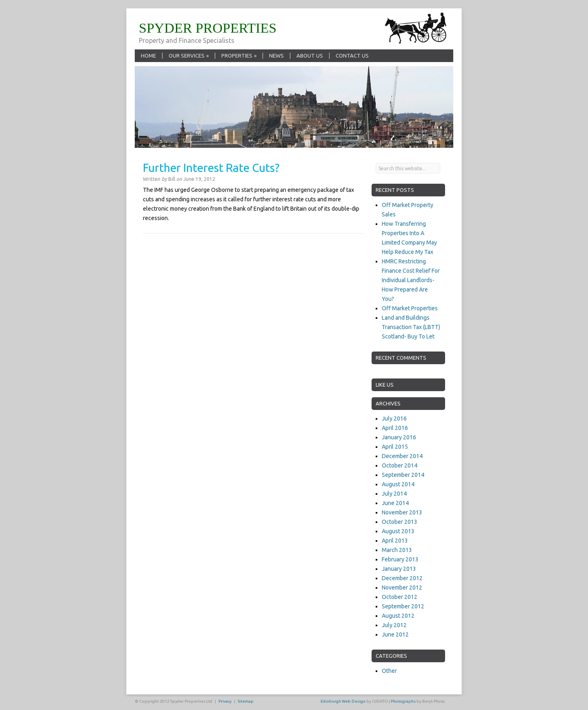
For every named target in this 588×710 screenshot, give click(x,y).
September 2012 (403, 606)
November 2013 (402, 512)
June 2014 (395, 503)
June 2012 (395, 634)
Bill (172, 179)
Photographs (403, 701)
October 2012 (400, 597)
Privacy (225, 701)
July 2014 (394, 494)
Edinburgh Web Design (343, 701)
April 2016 (395, 428)
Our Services (189, 56)
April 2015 (395, 447)
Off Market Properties (410, 308)
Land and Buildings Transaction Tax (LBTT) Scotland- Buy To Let (411, 327)
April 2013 (395, 541)
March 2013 (397, 550)
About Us (310, 56)
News (276, 56)
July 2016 (394, 418)
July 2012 (394, 625)
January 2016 (399, 437)
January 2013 (399, 569)
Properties (239, 56)
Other (389, 671)
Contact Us (352, 56)
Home (148, 56)
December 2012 (402, 578)
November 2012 (402, 588)
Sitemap (246, 701)
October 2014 (400, 465)
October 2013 (400, 522)
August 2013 (398, 531)
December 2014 (402, 456)
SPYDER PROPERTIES (208, 28)
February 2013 (400, 559)
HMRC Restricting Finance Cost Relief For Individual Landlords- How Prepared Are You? (411, 280)
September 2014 (403, 475)
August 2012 (398, 616)
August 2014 (398, 484)
